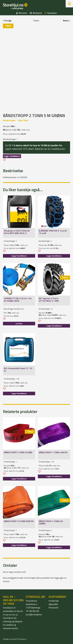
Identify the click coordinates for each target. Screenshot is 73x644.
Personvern (53, 608)
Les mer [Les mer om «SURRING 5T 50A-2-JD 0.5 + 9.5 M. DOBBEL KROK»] (19, 324)
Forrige (8, 21)
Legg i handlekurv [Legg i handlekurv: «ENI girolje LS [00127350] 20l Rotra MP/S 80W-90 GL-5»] (19, 256)
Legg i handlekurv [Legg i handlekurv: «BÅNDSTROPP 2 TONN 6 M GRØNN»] (54, 547)
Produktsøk (54, 601)
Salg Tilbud (23, 120)
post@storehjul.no (34, 615)
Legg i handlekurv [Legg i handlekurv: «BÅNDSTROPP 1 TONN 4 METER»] (54, 476)
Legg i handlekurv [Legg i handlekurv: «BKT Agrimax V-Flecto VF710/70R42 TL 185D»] (54, 326)
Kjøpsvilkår (53, 604)
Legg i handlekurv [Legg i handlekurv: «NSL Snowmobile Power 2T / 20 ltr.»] (19, 393)
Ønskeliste (37, 13)
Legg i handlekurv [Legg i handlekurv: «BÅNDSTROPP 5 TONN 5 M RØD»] (19, 479)
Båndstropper (9, 120)
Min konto (23, 13)
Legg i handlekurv (12, 156)
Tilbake (36, 21)
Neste (66, 21)
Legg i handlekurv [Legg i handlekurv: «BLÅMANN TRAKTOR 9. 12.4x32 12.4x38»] (54, 256)
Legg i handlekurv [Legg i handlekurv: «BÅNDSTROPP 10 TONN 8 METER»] (19, 545)
